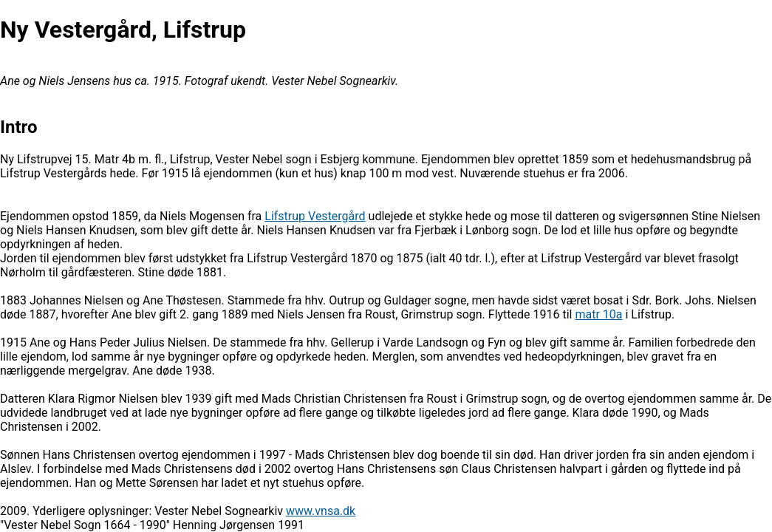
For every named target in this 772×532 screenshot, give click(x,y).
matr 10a (598, 314)
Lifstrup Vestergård (315, 216)
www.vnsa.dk (321, 511)
